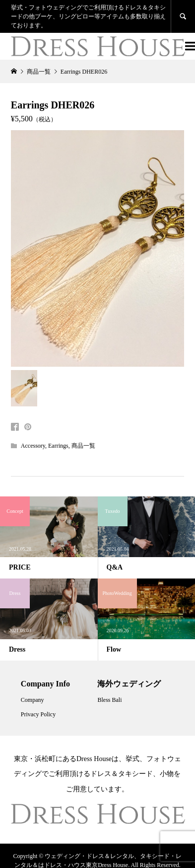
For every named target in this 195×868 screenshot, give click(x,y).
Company (32, 700)
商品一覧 (83, 446)
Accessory (33, 446)
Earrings (58, 446)
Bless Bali (109, 700)
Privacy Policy (38, 714)
